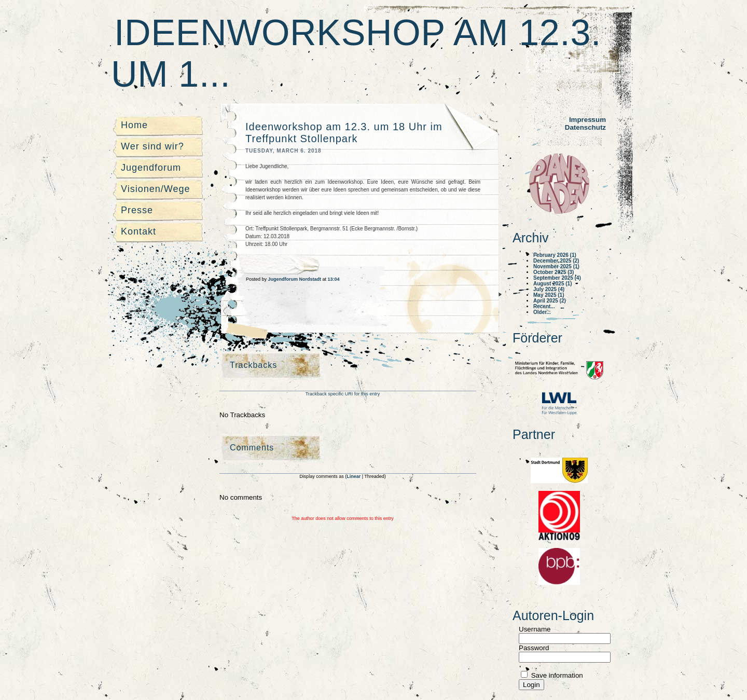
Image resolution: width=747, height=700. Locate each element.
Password (534, 648)
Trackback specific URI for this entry (343, 394)
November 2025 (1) (556, 266)
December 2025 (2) (556, 261)
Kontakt (139, 231)
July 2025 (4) (549, 289)
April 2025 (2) (550, 301)
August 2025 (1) (552, 284)
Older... (542, 312)
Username (535, 629)
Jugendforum (151, 168)
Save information (556, 675)
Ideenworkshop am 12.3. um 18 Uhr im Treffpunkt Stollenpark (344, 133)
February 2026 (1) (555, 255)
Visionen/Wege (155, 189)
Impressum (587, 120)
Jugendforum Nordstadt (295, 279)
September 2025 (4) (557, 278)
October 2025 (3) (554, 272)
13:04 (334, 279)
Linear (354, 476)
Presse (137, 210)
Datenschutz (585, 127)
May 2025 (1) (549, 295)
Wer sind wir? (153, 146)
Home (134, 125)
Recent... (544, 306)
